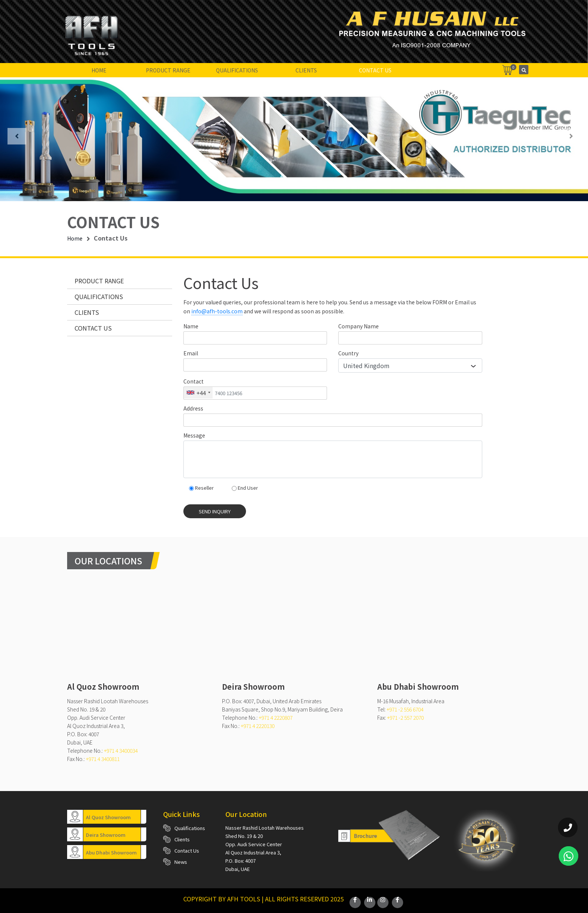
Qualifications (237, 70)
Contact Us (375, 70)
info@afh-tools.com (217, 311)
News (181, 862)
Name (191, 326)
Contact (193, 381)
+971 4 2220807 (276, 717)
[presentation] (17, 136)
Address (193, 408)
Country (348, 353)
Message (194, 435)
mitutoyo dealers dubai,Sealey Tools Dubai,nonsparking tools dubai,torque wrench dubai (139, 635)
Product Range (168, 70)
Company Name (358, 326)
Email (191, 353)
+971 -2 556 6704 (405, 709)
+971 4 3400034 (121, 751)
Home (99, 70)
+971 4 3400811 (103, 759)
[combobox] (198, 393)
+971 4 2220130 (258, 726)
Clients (306, 70)
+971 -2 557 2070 (405, 717)
